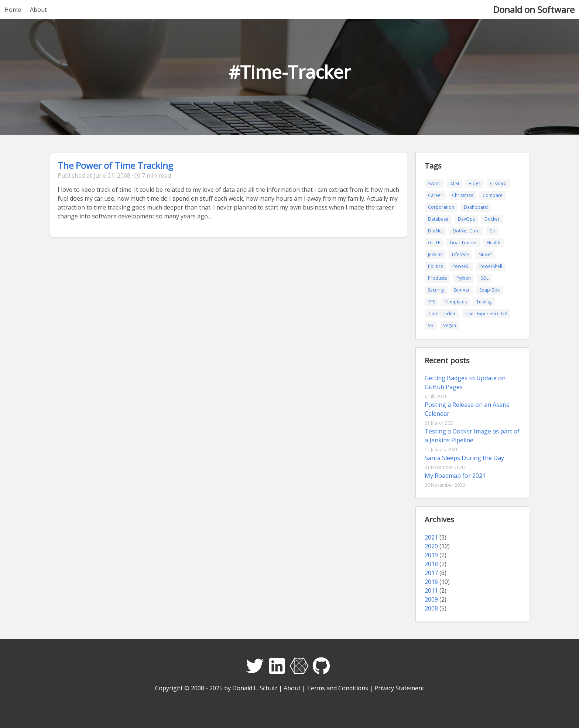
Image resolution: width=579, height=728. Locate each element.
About (38, 10)
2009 (431, 599)
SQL (484, 278)
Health (494, 243)
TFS (431, 302)
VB (431, 325)
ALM (455, 183)
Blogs (474, 183)
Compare (493, 195)
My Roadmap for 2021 (455, 476)
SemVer (462, 290)
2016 (431, 582)
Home (13, 10)
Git (492, 231)
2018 (431, 564)
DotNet (436, 231)
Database (438, 219)
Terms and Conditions (338, 688)
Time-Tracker (442, 314)
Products (437, 278)
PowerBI (461, 266)
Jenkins (435, 254)
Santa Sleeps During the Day (464, 458)
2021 (431, 537)
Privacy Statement (399, 688)
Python (464, 278)
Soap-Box (489, 290)
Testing (484, 302)
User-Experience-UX (486, 314)
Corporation (441, 207)
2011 (431, 591)
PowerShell (491, 266)
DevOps (466, 219)
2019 (431, 555)
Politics (435, 266)
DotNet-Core (466, 231)
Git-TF (434, 243)
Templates (456, 302)
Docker (492, 219)
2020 (431, 546)
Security (436, 290)
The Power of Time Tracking (115, 165)
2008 (431, 608)
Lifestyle (460, 254)
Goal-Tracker (463, 243)
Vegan (450, 325)
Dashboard (476, 207)
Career (435, 195)
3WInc (434, 183)
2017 (431, 573)
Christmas (462, 195)
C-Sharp (498, 183)
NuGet (485, 254)
